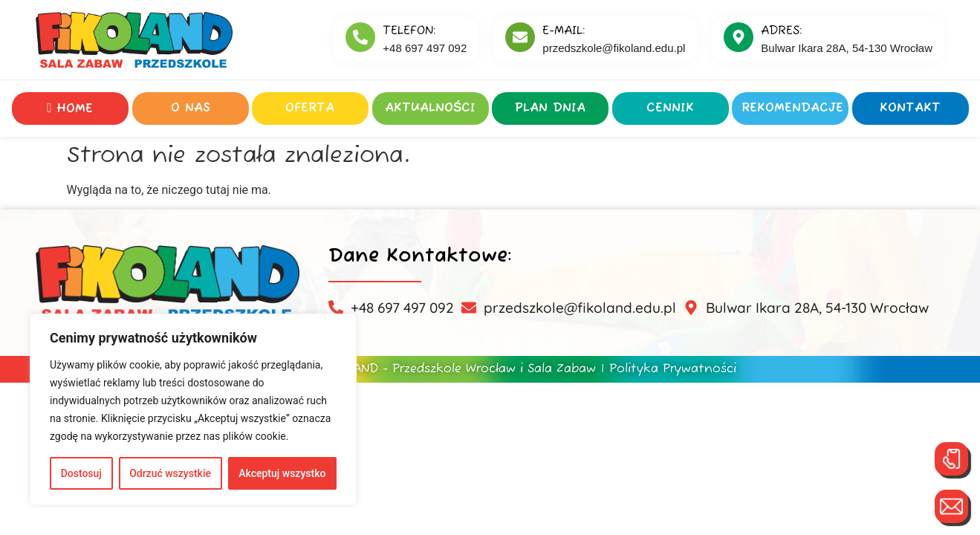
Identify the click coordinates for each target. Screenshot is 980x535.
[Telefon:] (360, 37)
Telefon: (409, 31)
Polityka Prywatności (673, 369)
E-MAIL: (564, 31)
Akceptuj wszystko (282, 473)
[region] (193, 409)
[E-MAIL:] (520, 37)
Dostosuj (81, 473)
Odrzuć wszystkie (170, 473)
